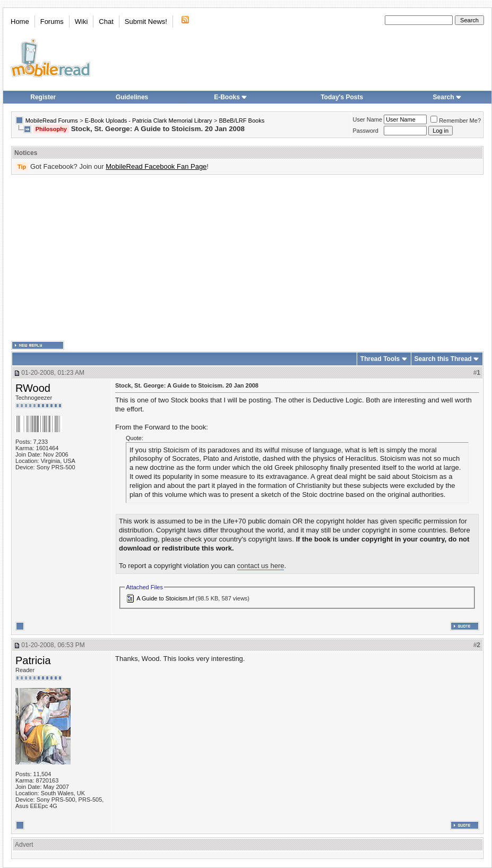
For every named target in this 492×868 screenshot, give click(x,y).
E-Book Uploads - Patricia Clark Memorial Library (149, 121)
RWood (33, 388)
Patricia (33, 660)
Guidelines (132, 97)
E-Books (231, 97)
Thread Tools (380, 359)
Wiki (81, 22)
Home (20, 22)
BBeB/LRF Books (242, 121)
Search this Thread (443, 359)
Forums (52, 22)
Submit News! (146, 22)
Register (43, 97)
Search (447, 97)
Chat (106, 22)
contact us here (261, 566)
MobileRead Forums (52, 121)
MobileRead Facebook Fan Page (156, 166)
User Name (368, 119)
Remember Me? (456, 121)
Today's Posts (342, 97)
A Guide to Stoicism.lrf (165, 598)
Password (366, 131)
